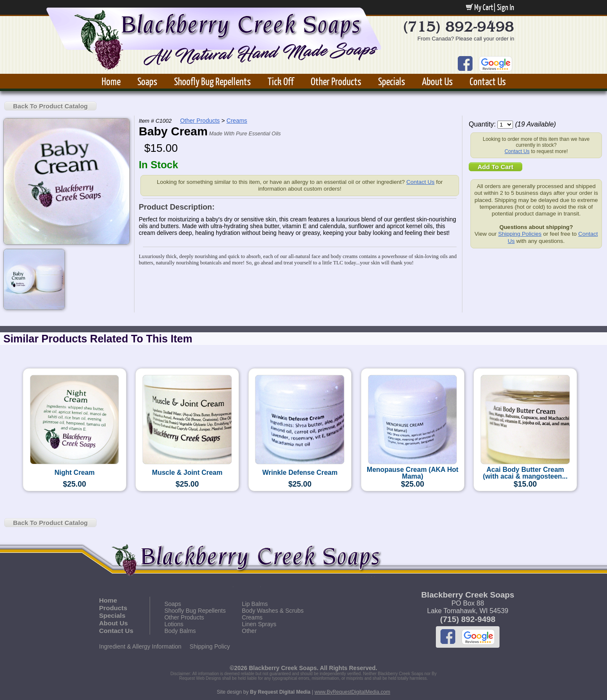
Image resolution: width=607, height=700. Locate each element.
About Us (437, 81)
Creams (237, 121)
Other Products (336, 81)
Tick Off (281, 81)
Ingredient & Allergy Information (140, 646)
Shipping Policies (520, 234)
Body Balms (180, 631)
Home (111, 81)
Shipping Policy (210, 646)
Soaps (147, 81)
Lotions (174, 624)
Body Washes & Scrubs (273, 611)
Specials (392, 81)
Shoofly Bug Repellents (212, 81)
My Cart (479, 7)
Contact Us (488, 81)
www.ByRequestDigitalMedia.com (352, 692)
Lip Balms (255, 604)
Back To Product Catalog (50, 106)
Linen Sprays (259, 624)
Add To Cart (496, 167)
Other (249, 631)
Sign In (506, 7)
